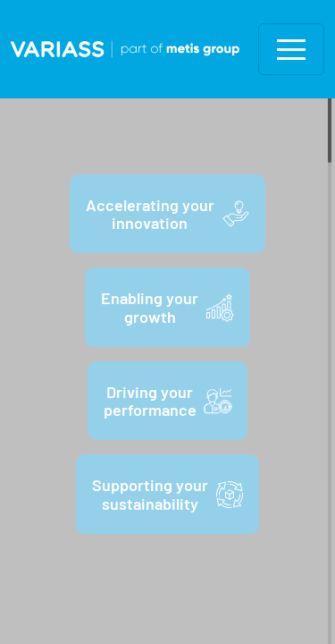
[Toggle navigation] (291, 49)
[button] (291, 49)
